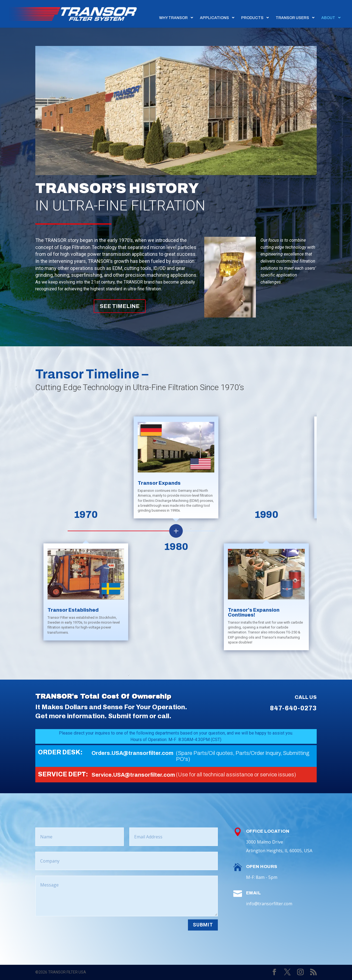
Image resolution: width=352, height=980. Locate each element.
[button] (326, 531)
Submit (203, 925)
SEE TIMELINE (120, 306)
